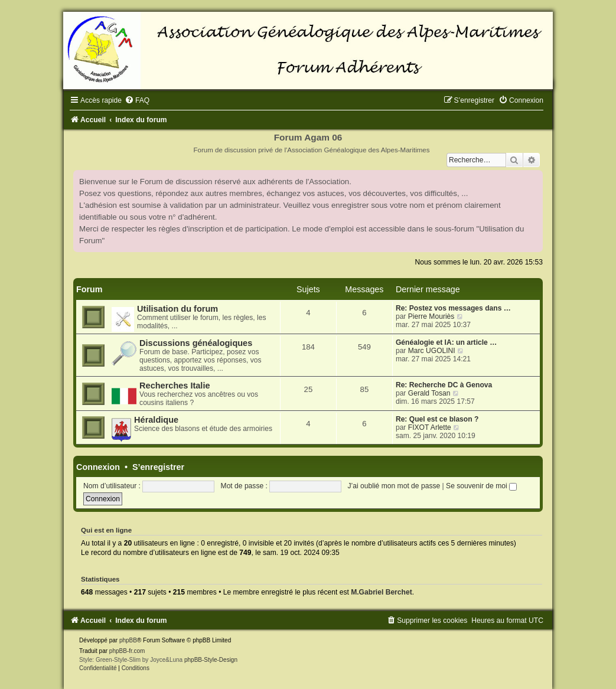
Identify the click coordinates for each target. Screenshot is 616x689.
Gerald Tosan (429, 393)
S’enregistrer (158, 467)
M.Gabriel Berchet (382, 592)
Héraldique (156, 420)
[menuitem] (137, 100)
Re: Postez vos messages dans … (453, 308)
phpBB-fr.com (127, 651)
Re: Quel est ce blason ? (437, 419)
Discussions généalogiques (196, 343)
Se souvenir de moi (481, 486)
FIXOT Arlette (430, 427)
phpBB (128, 640)
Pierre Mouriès (431, 316)
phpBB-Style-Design (211, 660)
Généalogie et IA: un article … (446, 342)
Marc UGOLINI (432, 351)
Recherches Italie (175, 386)
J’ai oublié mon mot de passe (394, 486)
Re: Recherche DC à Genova (444, 385)
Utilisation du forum (177, 309)
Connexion (98, 467)
